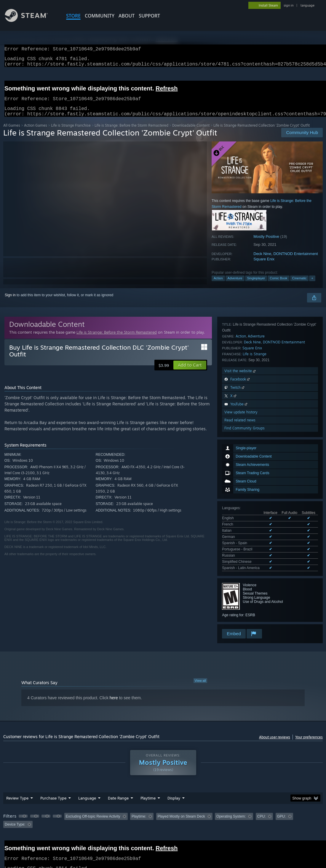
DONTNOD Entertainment (295, 261)
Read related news (240, 593)
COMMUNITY (100, 16)
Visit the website (240, 543)
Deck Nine (262, 261)
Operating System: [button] (231, 804)
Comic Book (278, 285)
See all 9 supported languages (246, 434)
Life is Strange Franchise (71, 132)
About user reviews (275, 725)
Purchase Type (53, 786)
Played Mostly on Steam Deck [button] (181, 804)
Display (174, 786)
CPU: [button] (262, 804)
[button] (190, 372)
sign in (289, 5)
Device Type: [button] (15, 812)
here (114, 686)
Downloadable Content (191, 132)
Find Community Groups (245, 601)
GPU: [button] (281, 804)
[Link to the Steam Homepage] (31, 20)
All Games (12, 132)
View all (200, 668)
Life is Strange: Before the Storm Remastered (131, 132)
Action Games (36, 132)
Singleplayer (256, 285)
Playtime (148, 786)
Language (87, 786)
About (127, 16)
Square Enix (264, 266)
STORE (73, 16)
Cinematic (299, 285)
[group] (163, 808)
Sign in (10, 302)
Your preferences (309, 725)
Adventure (235, 285)
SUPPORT (149, 16)
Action (218, 285)
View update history (241, 585)
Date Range (118, 786)
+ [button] (312, 285)
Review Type (17, 786)
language (307, 5)
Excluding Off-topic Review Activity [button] (93, 804)
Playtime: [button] (139, 804)
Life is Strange (255, 527)
